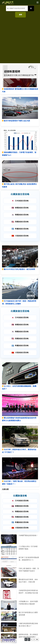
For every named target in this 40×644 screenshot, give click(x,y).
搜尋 (20, 15)
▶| (37, 639)
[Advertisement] (20, 40)
